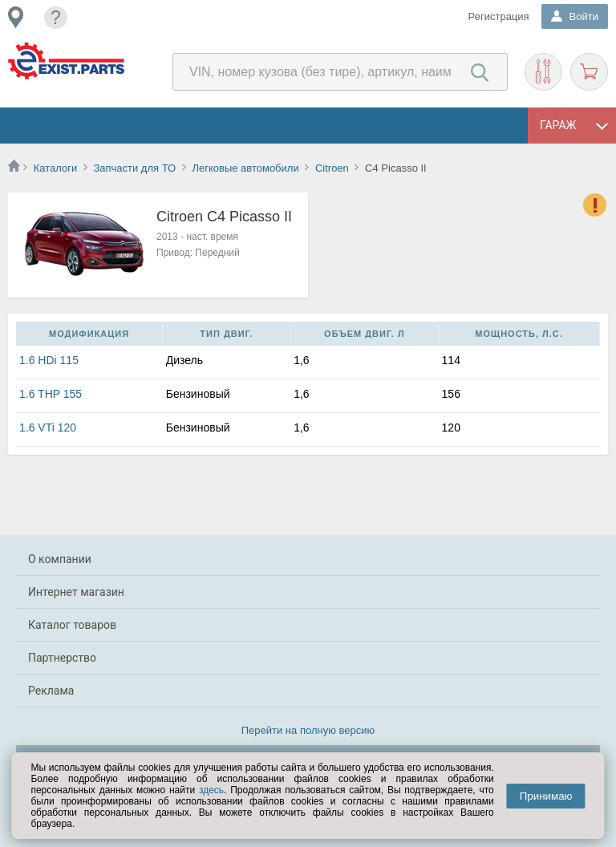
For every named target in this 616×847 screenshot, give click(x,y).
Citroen (332, 168)
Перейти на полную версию (308, 730)
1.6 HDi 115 (49, 360)
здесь (211, 790)
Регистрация (499, 16)
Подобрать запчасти (543, 72)
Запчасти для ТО (134, 168)
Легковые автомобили (245, 168)
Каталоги (56, 168)
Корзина (589, 72)
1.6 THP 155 (51, 394)
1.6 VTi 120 (48, 428)
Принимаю (546, 796)
